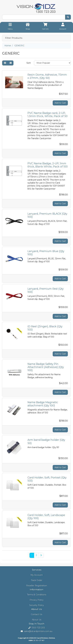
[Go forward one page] (41, 555)
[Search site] (68, 17)
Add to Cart (60, 103)
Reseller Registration (37, 586)
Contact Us (36, 614)
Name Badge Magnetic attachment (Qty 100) (43, 404)
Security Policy (37, 605)
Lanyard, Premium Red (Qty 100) (46, 290)
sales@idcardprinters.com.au (38, 631)
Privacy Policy (37, 600)
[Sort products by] (52, 63)
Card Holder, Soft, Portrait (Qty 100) (47, 479)
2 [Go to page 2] (36, 555)
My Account (37, 575)
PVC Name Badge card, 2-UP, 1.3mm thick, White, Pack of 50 (48, 115)
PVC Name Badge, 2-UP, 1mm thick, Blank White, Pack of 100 (48, 165)
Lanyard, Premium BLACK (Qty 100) (47, 215)
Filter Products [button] (14, 38)
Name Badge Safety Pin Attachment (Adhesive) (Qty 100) (46, 367)
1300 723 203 (38, 628)
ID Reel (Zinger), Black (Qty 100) (45, 328)
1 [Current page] (32, 555)
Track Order (36, 580)
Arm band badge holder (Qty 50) (46, 441)
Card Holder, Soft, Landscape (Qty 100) (46, 517)
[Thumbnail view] (5, 63)
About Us (37, 620)
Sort (29, 63)
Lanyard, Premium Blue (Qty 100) (46, 253)
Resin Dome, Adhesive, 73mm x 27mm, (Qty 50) (47, 76)
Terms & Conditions (37, 595)
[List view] (11, 63)
